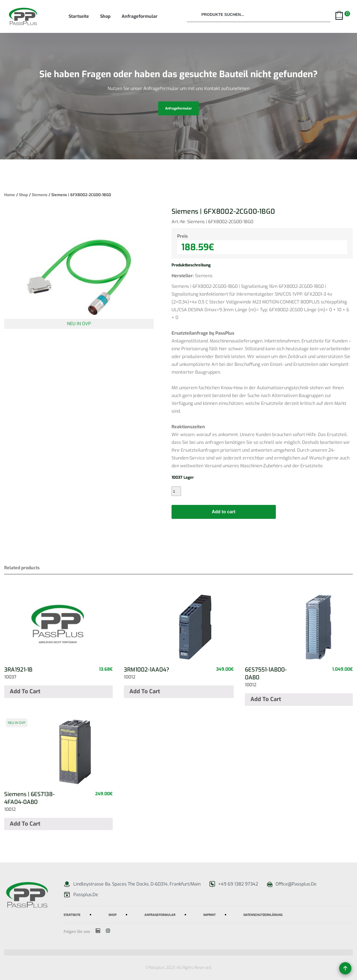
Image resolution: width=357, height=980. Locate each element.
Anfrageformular (140, 16)
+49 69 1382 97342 (238, 884)
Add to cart (223, 512)
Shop (105, 16)
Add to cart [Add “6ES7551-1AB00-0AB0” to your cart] (266, 699)
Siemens (40, 195)
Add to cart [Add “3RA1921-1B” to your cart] (25, 691)
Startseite (79, 16)
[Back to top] (345, 968)
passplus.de (86, 895)
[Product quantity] (176, 491)
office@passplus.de (296, 884)
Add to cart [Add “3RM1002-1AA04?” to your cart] (145, 691)
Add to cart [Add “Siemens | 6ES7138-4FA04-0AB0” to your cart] (25, 824)
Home (10, 195)
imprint (209, 914)
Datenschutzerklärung (263, 914)
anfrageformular (178, 108)
